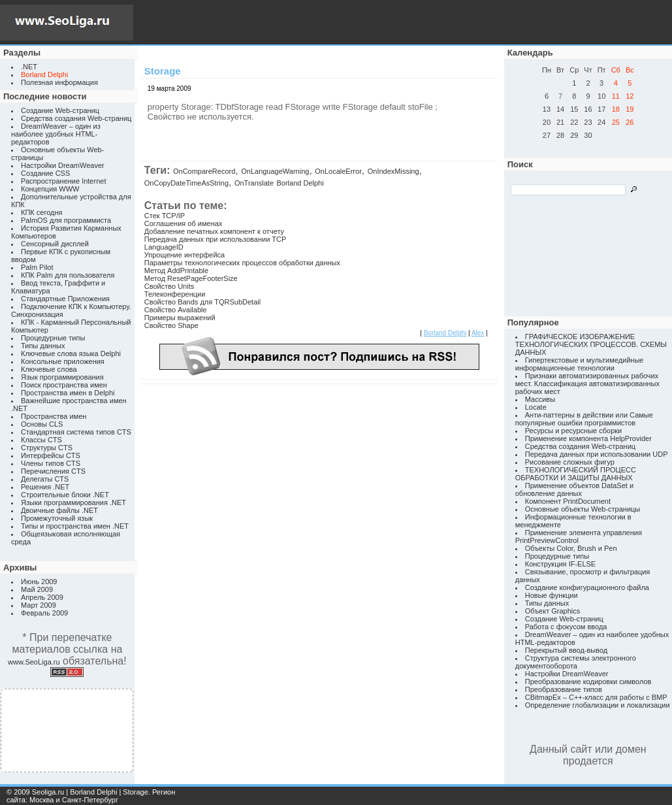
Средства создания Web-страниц (76, 118)
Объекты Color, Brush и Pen (571, 548)
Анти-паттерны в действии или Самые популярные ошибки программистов (584, 419)
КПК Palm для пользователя (68, 275)
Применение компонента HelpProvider (588, 438)
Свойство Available (176, 310)
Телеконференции (175, 294)
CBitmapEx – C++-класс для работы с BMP (596, 697)
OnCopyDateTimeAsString (186, 183)
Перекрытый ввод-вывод (567, 650)
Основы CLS (42, 424)
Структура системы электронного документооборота (576, 662)
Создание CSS (45, 173)
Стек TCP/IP (165, 216)
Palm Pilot (37, 267)
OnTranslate (254, 183)
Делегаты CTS (45, 479)
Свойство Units (169, 286)
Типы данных (43, 346)
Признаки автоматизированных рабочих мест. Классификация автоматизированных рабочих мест (587, 384)
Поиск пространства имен (64, 385)
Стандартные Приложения (65, 299)
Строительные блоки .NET (65, 495)
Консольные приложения (63, 361)
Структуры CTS (47, 448)
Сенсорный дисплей (55, 244)
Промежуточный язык (57, 518)
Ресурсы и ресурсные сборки (574, 431)
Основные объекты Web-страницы (583, 509)
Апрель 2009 (42, 597)
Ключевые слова (49, 369)
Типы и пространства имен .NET (75, 526)
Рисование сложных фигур (570, 462)
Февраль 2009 (44, 613)
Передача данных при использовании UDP (597, 454)
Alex (478, 333)
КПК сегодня (42, 212)
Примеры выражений (180, 318)
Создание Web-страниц (60, 110)
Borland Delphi (300, 183)
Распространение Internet (63, 181)
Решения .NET (45, 487)
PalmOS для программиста (66, 220)
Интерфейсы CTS (51, 455)
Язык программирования (62, 377)
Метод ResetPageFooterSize (191, 278)
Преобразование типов (564, 689)
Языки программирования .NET (73, 502)
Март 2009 (39, 605)
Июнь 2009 (39, 582)
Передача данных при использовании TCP (216, 239)
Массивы (540, 399)
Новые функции (552, 595)
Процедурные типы (53, 338)
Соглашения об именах (184, 223)
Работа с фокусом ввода (566, 627)
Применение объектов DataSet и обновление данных (574, 489)
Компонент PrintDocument (568, 501)
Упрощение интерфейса (184, 255)
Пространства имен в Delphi (68, 393)
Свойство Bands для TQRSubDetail (202, 302)
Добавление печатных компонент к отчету (214, 231)
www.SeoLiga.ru (34, 662)
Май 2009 (37, 589)
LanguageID (164, 247)
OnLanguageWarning (275, 171)
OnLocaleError (338, 171)
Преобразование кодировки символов (588, 682)
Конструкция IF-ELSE (560, 564)
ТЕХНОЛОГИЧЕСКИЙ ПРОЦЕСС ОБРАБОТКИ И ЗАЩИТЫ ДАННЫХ (576, 474)
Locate (536, 407)
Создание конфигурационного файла (587, 587)
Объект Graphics (553, 611)
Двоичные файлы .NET (59, 510)
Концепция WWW (50, 189)
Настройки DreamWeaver (63, 165)
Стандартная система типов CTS (76, 432)
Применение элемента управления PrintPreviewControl (579, 536)
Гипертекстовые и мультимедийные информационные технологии (580, 364)
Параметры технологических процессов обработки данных (242, 263)
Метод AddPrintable (176, 271)
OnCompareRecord (204, 171)
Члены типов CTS (51, 463)
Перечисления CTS (53, 471)
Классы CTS (41, 440)
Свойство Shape (171, 325)
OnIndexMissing (393, 171)
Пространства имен (54, 416)
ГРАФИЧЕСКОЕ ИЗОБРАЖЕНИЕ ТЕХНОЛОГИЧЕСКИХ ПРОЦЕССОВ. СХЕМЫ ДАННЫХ (591, 344)
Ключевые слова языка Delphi (71, 353)
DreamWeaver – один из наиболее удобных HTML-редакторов (56, 134)
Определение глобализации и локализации (598, 705)
